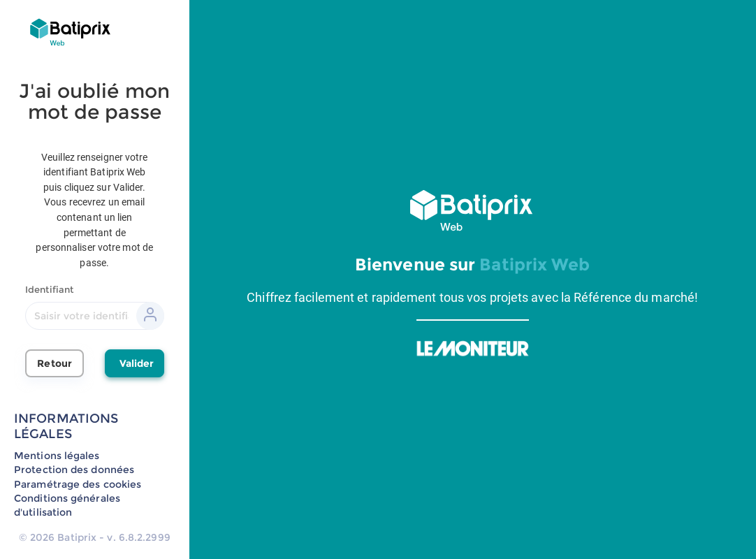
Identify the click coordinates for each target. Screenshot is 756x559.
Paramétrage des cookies (78, 484)
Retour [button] (54, 363)
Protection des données (74, 470)
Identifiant (49, 289)
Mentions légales (57, 456)
